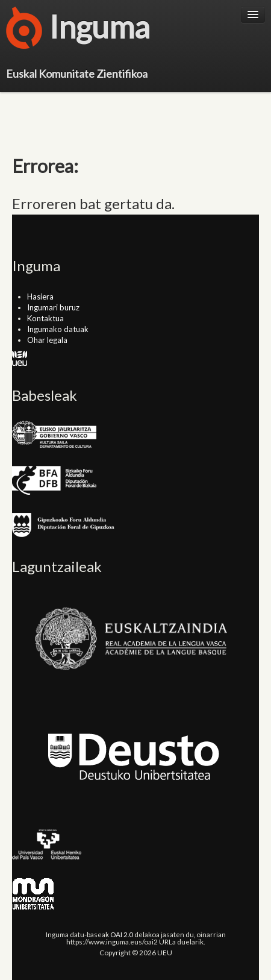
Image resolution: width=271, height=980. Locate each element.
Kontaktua (45, 318)
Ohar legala (47, 340)
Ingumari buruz (53, 307)
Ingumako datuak (58, 329)
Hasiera (40, 297)
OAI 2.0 (122, 934)
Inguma (78, 30)
